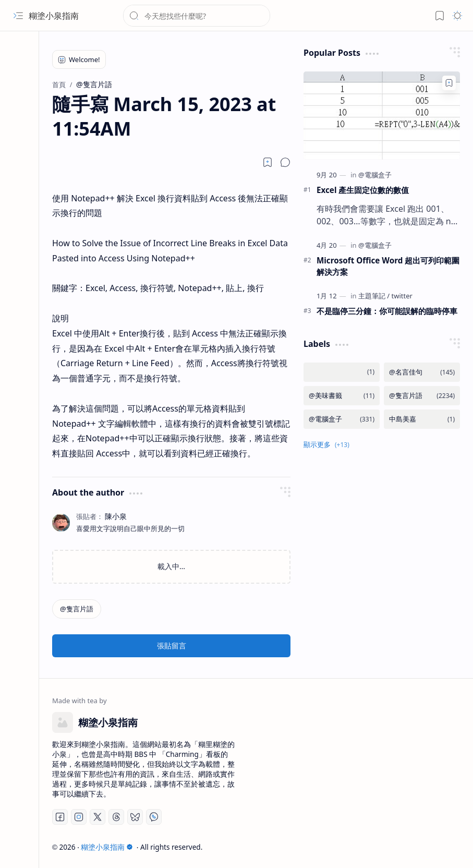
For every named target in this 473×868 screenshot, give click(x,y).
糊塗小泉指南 (54, 16)
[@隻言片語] (77, 609)
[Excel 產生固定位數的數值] (382, 116)
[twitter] (402, 296)
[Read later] (268, 162)
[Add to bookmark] (449, 83)
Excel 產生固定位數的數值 (363, 190)
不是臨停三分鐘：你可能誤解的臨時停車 (387, 311)
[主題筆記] (374, 296)
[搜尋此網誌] (197, 16)
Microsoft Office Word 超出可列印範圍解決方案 (388, 266)
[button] (18, 16)
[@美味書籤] (342, 396)
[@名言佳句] (422, 372)
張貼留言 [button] (172, 646)
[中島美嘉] (422, 419)
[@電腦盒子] (375, 175)
